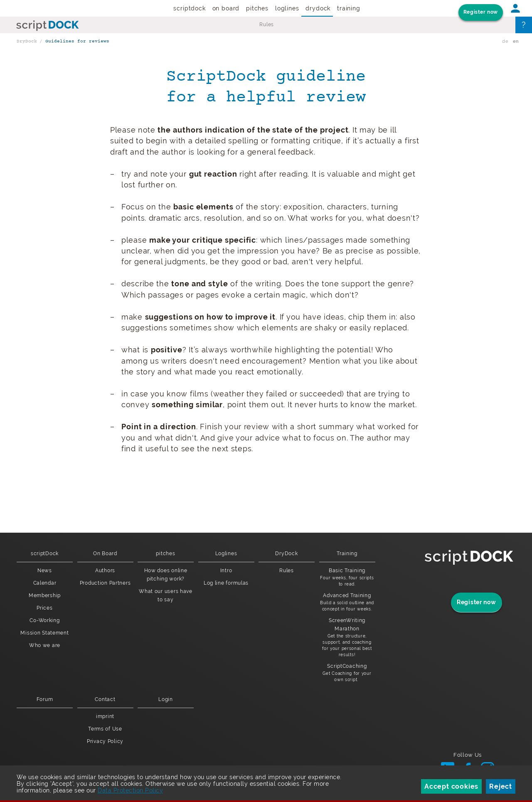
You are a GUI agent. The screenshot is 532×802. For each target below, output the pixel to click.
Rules (267, 25)
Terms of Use (105, 729)
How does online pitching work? (166, 575)
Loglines (287, 8)
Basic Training (347, 577)
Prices (44, 608)
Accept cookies (451, 786)
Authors (105, 571)
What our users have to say (166, 595)
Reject (501, 786)
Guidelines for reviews (77, 41)
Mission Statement (44, 633)
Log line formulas (226, 583)
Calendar (45, 583)
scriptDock (189, 8)
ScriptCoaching (347, 673)
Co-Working (44, 620)
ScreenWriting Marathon (347, 638)
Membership (45, 595)
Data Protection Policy (130, 790)
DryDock (318, 8)
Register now (481, 12)
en (516, 41)
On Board (226, 8)
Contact (105, 699)
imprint (105, 716)
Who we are (45, 645)
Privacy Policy (105, 741)
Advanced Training (347, 602)
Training (349, 8)
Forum (45, 699)
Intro (226, 571)
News (45, 571)
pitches (257, 8)
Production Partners (105, 583)
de (505, 41)
